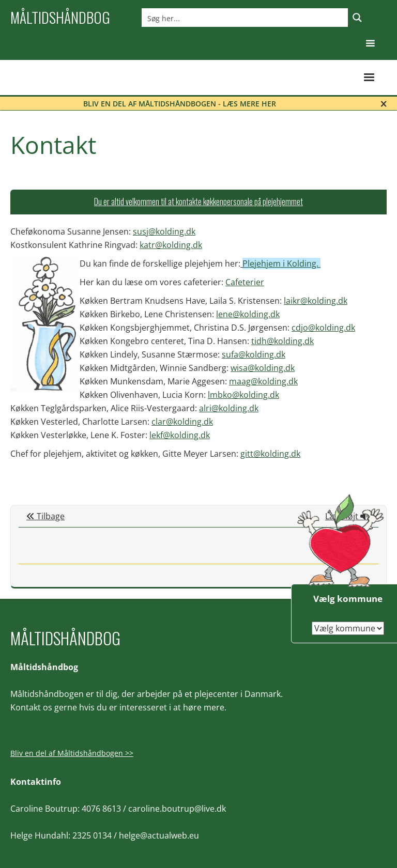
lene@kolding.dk (248, 314)
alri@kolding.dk (229, 408)
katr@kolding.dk (171, 245)
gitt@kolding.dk (270, 454)
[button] (370, 44)
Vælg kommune (348, 599)
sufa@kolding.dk (254, 354)
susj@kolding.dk (164, 231)
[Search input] (245, 18)
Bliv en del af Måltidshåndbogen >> (72, 753)
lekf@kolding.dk (180, 435)
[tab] (198, 202)
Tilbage (45, 516)
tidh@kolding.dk (283, 341)
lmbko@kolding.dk (243, 395)
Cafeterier (245, 282)
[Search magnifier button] (357, 18)
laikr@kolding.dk (316, 301)
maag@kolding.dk (263, 381)
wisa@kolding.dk (263, 368)
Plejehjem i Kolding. (281, 263)
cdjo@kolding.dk (323, 328)
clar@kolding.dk (182, 422)
